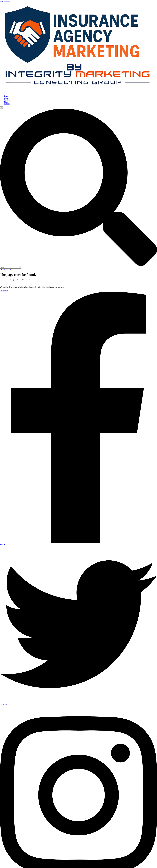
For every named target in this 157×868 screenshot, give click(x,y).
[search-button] (20, 267)
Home (6, 96)
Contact (7, 104)
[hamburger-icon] (1, 93)
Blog (6, 102)
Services (7, 100)
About (6, 98)
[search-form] (9, 267)
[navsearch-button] (78, 265)
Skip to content (5, 1)
